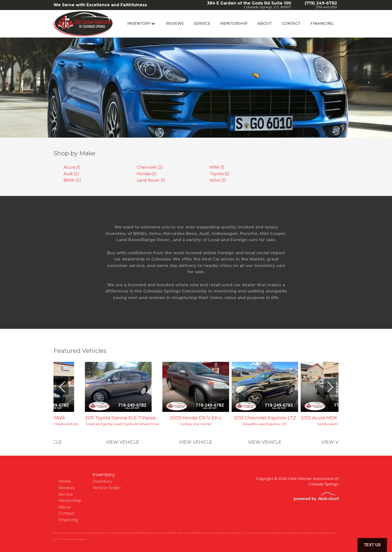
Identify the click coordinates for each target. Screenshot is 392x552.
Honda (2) (147, 174)
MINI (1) (217, 167)
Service (207, 24)
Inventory (145, 24)
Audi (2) (71, 174)
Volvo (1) (218, 180)
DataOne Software (145, 533)
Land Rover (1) (151, 180)
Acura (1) (72, 167)
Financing (323, 24)
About (268, 24)
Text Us (372, 545)
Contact (293, 24)
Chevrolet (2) (150, 167)
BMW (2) (72, 180)
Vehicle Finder (107, 488)
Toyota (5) (220, 174)
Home (65, 481)
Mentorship (238, 24)
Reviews (180, 24)
